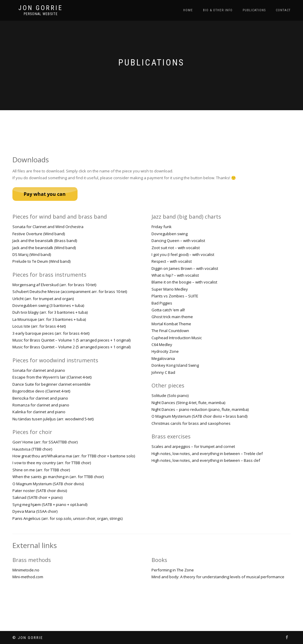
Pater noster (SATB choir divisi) (40, 491)
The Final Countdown (170, 331)
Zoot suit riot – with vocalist (176, 248)
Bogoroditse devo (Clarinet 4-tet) (41, 391)
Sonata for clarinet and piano (39, 370)
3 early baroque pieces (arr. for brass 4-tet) (51, 333)
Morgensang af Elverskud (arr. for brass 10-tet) (54, 285)
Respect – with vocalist (172, 261)
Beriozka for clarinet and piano (40, 398)
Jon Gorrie (41, 8)
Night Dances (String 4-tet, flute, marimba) (188, 403)
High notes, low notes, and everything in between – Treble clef (207, 454)
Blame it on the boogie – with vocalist (184, 282)
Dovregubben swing (170, 234)
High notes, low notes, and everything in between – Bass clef (206, 460)
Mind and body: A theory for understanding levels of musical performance (218, 577)
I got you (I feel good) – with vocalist (183, 254)
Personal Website (41, 14)
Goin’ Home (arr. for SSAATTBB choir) (45, 442)
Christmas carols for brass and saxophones (191, 423)
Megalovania (163, 358)
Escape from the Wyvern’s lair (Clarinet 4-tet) (52, 377)
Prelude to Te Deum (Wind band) (41, 261)
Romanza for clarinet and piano (41, 405)
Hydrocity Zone (165, 351)
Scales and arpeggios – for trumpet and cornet (193, 446)
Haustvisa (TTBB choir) (32, 449)
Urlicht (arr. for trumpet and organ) (43, 299)
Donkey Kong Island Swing (175, 365)
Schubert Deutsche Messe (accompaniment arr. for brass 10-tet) (70, 291)
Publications (254, 10)
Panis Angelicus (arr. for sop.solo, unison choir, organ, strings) (67, 518)
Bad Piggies (162, 303)
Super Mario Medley (170, 289)
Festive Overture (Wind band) (39, 234)
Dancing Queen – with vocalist (178, 241)
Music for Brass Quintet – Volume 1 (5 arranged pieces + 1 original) (71, 340)
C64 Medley (162, 345)
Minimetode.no (26, 570)
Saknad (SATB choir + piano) (37, 497)
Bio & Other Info (218, 10)
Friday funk (162, 227)
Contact (283, 10)
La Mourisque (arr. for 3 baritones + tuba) (49, 319)
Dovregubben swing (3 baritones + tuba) (48, 305)
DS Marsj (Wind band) (32, 254)
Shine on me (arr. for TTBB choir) (41, 470)
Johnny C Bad (163, 372)
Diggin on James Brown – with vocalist (185, 268)
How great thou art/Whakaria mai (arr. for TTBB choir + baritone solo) (74, 456)
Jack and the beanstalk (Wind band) (44, 248)
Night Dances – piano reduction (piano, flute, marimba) (200, 409)
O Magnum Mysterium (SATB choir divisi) (48, 484)
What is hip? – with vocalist (175, 275)
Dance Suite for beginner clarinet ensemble (51, 384)
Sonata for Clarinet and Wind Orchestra (48, 227)
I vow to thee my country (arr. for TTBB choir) (52, 463)
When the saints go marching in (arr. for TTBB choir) (58, 477)
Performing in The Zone (173, 570)
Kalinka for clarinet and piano (39, 412)
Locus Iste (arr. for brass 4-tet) (39, 326)
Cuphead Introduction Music (177, 338)
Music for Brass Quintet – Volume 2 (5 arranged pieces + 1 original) (71, 347)
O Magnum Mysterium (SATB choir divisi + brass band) (199, 416)
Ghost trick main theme (172, 317)
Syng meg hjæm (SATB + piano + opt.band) (50, 504)
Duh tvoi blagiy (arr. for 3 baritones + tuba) (50, 312)
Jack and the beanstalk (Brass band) (45, 241)
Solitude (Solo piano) (170, 395)
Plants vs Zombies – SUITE (175, 296)
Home (188, 10)
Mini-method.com (28, 577)
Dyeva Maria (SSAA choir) (35, 511)
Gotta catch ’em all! (168, 310)
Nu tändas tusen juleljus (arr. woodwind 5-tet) (53, 419)
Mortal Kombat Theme (171, 324)
